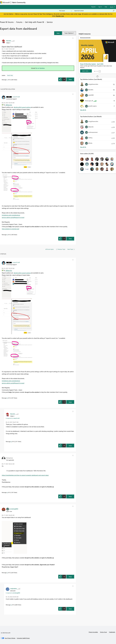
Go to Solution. (40, 68)
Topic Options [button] (69, 33)
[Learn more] (86, 71)
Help (106, 7)
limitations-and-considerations (11, 215)
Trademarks (112, 632)
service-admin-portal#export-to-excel (13, 217)
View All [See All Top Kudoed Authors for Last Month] (83, 147)
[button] (58, 33)
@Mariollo (9, 105)
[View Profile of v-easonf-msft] (16, 97)
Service (50, 22)
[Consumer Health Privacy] (23, 638)
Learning (68, 2)
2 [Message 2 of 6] (7, 573)
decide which (22, 107)
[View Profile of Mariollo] (9, 41)
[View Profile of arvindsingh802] (14, 509)
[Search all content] (94, 11)
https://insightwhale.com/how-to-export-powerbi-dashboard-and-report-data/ (25, 475)
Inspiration (37, 2)
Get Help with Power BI (35, 22)
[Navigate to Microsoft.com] (5, 2)
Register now (60, 16)
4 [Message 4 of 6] (7, 492)
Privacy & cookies (93, 632)
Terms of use (103, 632)
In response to (13, 418)
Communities (53, 2)
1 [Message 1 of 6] (7, 80)
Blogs (61, 2)
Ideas (45, 2)
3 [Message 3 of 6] (11, 605)
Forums (30, 2)
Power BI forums (7, 22)
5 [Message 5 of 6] (7, 235)
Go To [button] (112, 7)
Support (75, 2)
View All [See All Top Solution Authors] (83, 110)
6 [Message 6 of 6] (11, 441)
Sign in (100, 7)
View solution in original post (11, 229)
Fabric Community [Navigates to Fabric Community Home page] (19, 2)
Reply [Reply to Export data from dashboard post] (70, 79)
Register (93, 7)
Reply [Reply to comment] (70, 239)
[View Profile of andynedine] (13, 588)
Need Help (10, 75)
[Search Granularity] (65, 11)
